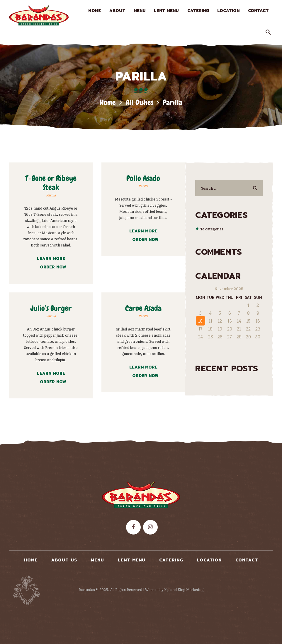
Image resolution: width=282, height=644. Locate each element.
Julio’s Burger (51, 308)
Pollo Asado (143, 178)
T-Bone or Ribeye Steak (51, 183)
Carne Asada (143, 308)
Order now (53, 267)
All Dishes (139, 103)
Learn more (51, 258)
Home (108, 103)
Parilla (51, 195)
